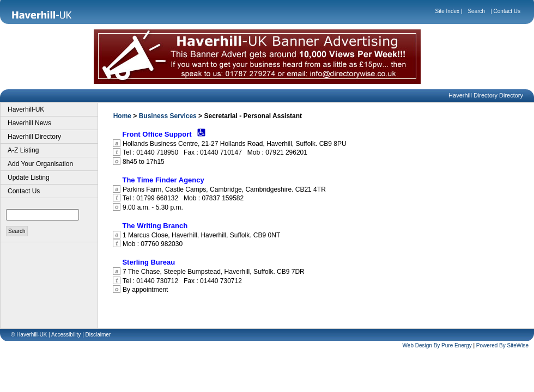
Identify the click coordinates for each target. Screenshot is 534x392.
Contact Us (507, 11)
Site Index (447, 11)
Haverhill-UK (26, 109)
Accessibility (66, 335)
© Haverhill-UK (29, 335)
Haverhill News (29, 123)
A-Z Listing (23, 150)
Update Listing (29, 177)
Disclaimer (98, 335)
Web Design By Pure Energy (437, 345)
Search (476, 11)
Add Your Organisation (40, 164)
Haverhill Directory (34, 137)
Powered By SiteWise (502, 345)
